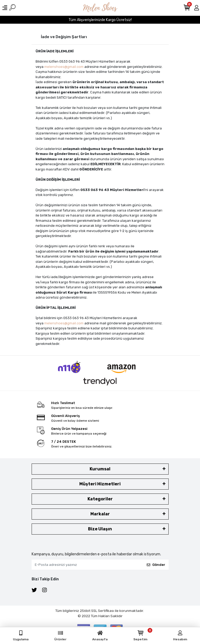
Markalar (100, 514)
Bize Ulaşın (100, 529)
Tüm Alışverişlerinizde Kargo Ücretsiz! (100, 20)
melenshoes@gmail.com (64, 67)
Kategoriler (100, 499)
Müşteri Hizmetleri (100, 484)
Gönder (156, 565)
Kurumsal (100, 469)
